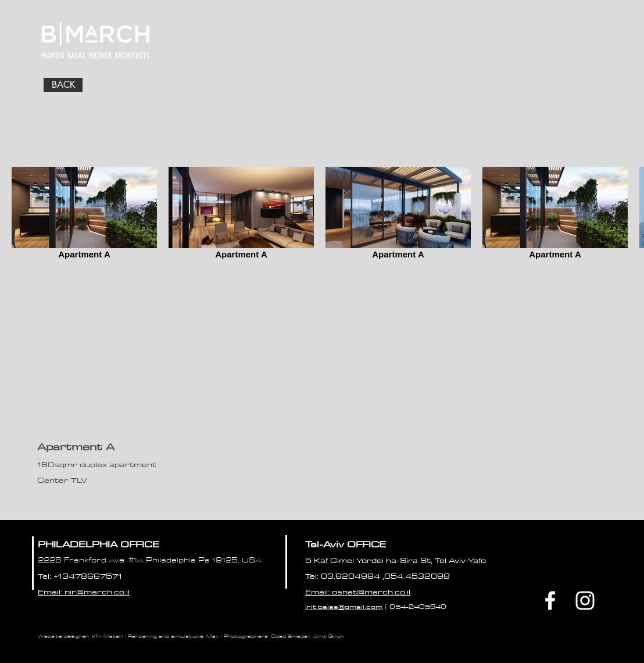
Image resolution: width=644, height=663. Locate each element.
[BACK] (63, 85)
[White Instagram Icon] (585, 601)
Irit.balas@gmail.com (344, 606)
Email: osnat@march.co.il (358, 592)
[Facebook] (550, 601)
